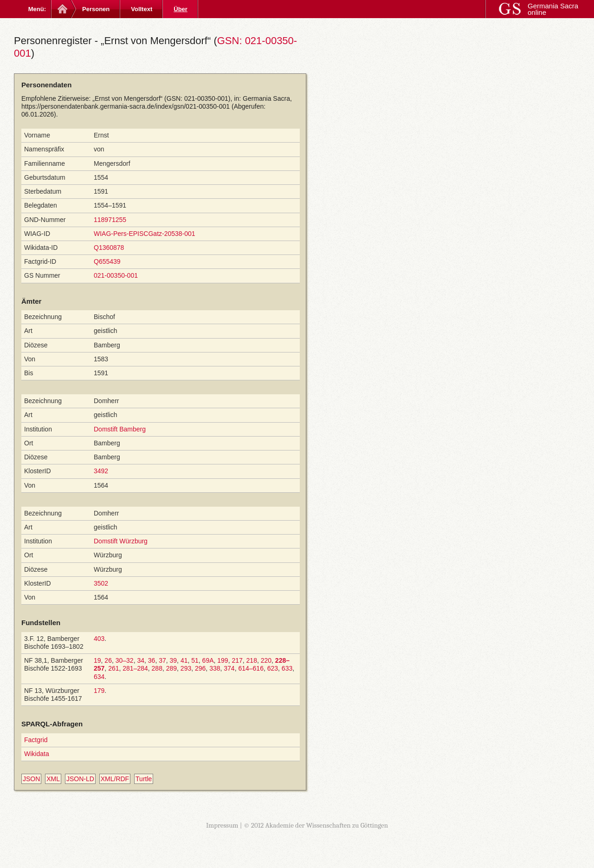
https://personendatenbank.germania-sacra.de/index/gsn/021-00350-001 (126, 106)
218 (252, 660)
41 (184, 660)
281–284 (135, 668)
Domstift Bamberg (120, 429)
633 (287, 668)
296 (200, 668)
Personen (96, 9)
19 (97, 660)
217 (237, 660)
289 (171, 668)
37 (162, 660)
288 (157, 668)
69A (208, 660)
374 (229, 668)
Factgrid (36, 740)
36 (152, 660)
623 (273, 668)
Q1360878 (109, 248)
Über (181, 9)
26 (108, 660)
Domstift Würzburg (121, 541)
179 (99, 691)
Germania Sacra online (553, 9)
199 (223, 660)
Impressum (222, 825)
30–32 (125, 660)
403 (99, 639)
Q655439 (107, 261)
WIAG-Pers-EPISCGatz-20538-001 (145, 234)
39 (174, 660)
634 (99, 677)
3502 (101, 583)
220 (266, 660)
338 (215, 668)
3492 (101, 471)
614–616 (251, 668)
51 (195, 660)
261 (113, 668)
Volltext (142, 9)
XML (53, 779)
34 (141, 660)
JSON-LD (80, 779)
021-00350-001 (116, 275)
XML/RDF (115, 779)
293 (186, 668)
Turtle (144, 779)
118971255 (110, 220)
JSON (31, 779)
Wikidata (37, 754)
